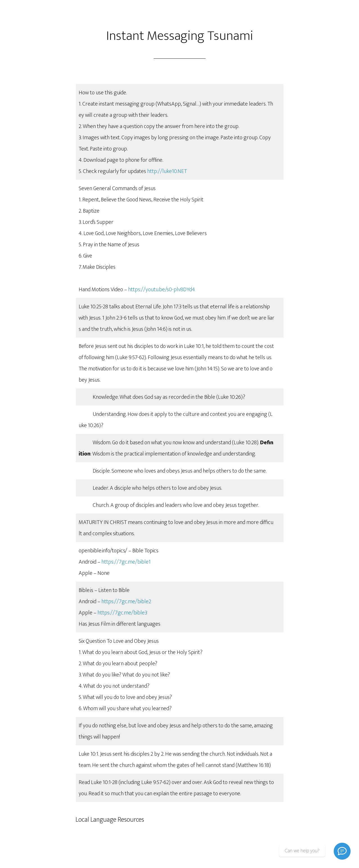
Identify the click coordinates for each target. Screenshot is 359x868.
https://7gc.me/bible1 (126, 562)
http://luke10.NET (167, 171)
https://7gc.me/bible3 (122, 613)
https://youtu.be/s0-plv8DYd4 (162, 290)
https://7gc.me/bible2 (126, 602)
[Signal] (342, 851)
